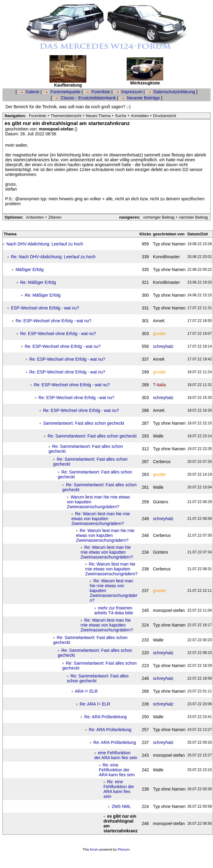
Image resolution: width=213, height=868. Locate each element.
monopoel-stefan (57, 129)
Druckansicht (165, 116)
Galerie (29, 92)
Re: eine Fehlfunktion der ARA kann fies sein (117, 770)
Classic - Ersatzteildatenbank (85, 98)
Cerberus (162, 462)
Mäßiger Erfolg (30, 270)
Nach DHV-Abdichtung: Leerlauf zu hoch (45, 244)
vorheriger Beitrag (159, 217)
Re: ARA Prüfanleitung (105, 717)
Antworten (35, 217)
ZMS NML (121, 806)
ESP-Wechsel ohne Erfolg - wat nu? (45, 308)
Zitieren (55, 217)
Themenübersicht (66, 116)
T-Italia (159, 385)
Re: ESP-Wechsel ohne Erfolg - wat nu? (54, 321)
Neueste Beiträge (140, 98)
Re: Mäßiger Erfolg (38, 282)
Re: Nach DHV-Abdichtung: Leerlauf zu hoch (53, 257)
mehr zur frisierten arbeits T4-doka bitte (114, 610)
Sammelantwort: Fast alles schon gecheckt (84, 423)
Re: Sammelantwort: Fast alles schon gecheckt (92, 436)
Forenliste (98, 92)
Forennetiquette (62, 92)
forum (94, 849)
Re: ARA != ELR (95, 704)
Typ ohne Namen (169, 244)
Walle (158, 436)
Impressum (129, 92)
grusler (159, 334)
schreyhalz (163, 346)
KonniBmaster (166, 257)
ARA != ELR (86, 691)
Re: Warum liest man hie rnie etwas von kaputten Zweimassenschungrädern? (101, 519)
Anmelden (140, 116)
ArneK (159, 321)
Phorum (124, 849)
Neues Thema (98, 116)
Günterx (161, 502)
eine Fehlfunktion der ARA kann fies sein (116, 755)
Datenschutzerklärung (171, 92)
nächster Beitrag (193, 217)
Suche (121, 116)
